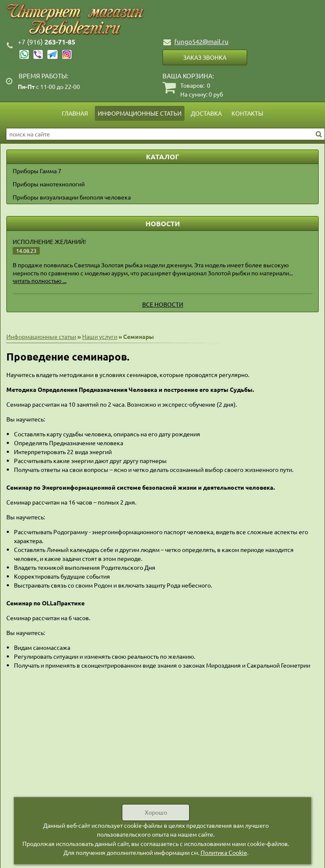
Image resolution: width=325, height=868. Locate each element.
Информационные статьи (140, 113)
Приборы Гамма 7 (37, 171)
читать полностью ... (40, 280)
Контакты (247, 113)
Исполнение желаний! (49, 241)
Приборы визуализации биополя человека (72, 197)
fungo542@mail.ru (201, 41)
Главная (75, 113)
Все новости (163, 304)
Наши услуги (100, 336)
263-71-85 (47, 42)
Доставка (206, 113)
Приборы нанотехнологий (49, 184)
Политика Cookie (224, 852)
